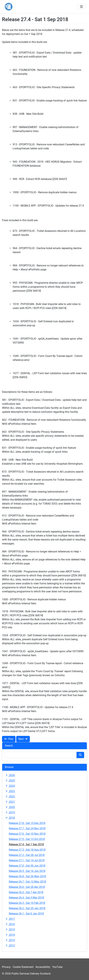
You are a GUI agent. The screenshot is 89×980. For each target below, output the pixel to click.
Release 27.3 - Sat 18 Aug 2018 (27, 850)
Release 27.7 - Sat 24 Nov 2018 (27, 828)
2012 (10, 945)
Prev (9, 739)
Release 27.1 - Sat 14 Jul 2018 (27, 860)
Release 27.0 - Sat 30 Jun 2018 (27, 866)
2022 (10, 796)
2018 (10, 818)
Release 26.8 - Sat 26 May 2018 (27, 876)
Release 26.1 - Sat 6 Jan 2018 (26, 914)
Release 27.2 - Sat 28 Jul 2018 (27, 855)
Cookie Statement (23, 967)
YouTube (57, 967)
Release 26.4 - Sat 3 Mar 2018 (26, 898)
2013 (10, 940)
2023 (10, 791)
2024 (10, 786)
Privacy (6, 967)
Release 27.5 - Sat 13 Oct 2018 (27, 839)
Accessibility (43, 967)
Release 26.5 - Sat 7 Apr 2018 (26, 892)
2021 (10, 802)
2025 (10, 781)
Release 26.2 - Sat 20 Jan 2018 (27, 908)
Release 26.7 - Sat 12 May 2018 (27, 882)
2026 (10, 775)
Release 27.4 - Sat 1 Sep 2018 (26, 844)
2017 (10, 919)
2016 (10, 924)
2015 (10, 930)
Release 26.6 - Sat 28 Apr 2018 (27, 887)
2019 (10, 812)
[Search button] (80, 755)
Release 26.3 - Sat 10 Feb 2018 (27, 903)
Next (23, 739)
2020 (10, 807)
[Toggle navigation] (81, 7)
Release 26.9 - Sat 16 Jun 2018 (27, 871)
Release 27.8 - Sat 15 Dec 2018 (27, 823)
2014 (10, 935)
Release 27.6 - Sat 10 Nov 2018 (27, 834)
